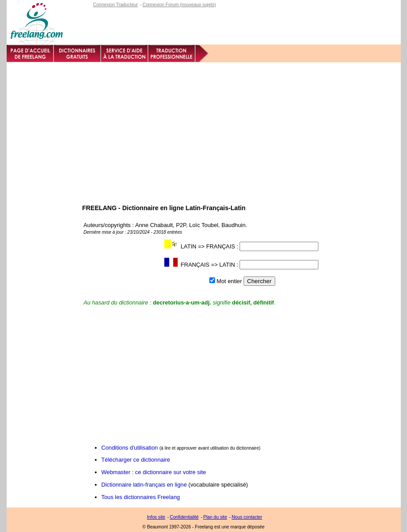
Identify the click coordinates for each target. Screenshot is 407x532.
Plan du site (215, 517)
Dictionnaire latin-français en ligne (144, 485)
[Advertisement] (204, 129)
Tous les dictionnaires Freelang (141, 497)
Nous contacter (247, 517)
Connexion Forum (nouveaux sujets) (179, 5)
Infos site (156, 517)
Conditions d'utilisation (130, 448)
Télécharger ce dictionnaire (136, 460)
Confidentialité (184, 517)
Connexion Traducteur (116, 5)
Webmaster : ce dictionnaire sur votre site (154, 472)
